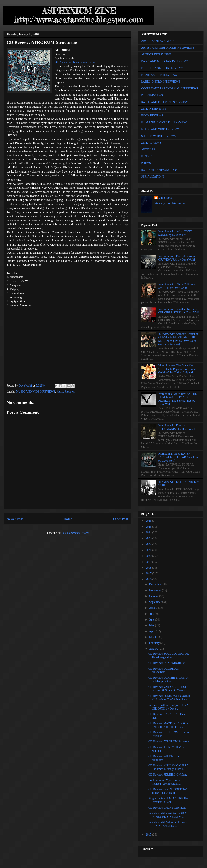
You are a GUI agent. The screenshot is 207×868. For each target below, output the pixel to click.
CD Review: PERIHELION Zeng (168, 775)
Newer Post (15, 519)
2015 (149, 835)
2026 (149, 521)
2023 (149, 538)
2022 (149, 544)
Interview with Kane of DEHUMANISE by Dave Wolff (177, 427)
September (156, 602)
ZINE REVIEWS (151, 143)
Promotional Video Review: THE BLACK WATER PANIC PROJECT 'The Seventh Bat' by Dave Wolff (178, 399)
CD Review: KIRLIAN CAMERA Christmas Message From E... (168, 767)
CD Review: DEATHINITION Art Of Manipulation (168, 680)
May (152, 625)
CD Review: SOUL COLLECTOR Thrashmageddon (169, 656)
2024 (149, 532)
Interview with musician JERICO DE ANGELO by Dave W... (168, 815)
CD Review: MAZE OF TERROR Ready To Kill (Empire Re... (168, 725)
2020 (149, 556)
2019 (149, 562)
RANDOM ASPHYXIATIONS (159, 170)
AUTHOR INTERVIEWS (156, 55)
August (154, 608)
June (152, 620)
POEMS (146, 163)
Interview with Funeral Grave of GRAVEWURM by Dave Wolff (177, 258)
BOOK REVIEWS (152, 116)
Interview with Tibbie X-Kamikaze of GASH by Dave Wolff (179, 286)
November (156, 590)
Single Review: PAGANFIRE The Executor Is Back (168, 800)
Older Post (121, 519)
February (155, 643)
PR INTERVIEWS (152, 95)
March (153, 637)
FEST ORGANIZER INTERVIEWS (162, 68)
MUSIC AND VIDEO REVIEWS (36, 392)
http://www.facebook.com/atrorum (75, 62)
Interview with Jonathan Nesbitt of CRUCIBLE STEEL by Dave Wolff (179, 311)
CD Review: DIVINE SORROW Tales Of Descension (167, 791)
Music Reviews (66, 392)
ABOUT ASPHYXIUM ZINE (159, 41)
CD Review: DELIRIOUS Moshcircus (164, 670)
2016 (149, 579)
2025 (149, 527)
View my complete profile (170, 203)
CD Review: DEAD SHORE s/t (167, 663)
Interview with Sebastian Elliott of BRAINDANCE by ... (168, 824)
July (152, 614)
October (154, 596)
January (154, 649)
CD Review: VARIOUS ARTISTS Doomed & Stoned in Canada (168, 689)
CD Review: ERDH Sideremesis (167, 808)
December (155, 584)
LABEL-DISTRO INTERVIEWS (161, 82)
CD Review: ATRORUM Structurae (169, 741)
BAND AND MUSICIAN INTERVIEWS (165, 61)
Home (68, 519)
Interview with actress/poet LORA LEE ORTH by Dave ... (168, 707)
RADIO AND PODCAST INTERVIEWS (165, 102)
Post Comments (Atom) (75, 533)
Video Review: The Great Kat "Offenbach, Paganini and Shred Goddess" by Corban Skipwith (177, 369)
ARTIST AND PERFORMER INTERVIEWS (168, 48)
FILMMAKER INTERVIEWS (159, 75)
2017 (149, 573)
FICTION (147, 156)
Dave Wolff (165, 198)
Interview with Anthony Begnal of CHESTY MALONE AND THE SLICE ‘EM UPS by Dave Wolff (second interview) (178, 339)
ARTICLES (148, 149)
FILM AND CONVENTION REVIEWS (165, 122)
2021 (149, 550)
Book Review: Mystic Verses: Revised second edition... (166, 782)
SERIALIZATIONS (153, 177)
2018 (149, 568)
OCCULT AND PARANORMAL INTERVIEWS (170, 88)
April (152, 631)
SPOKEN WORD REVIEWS (158, 136)
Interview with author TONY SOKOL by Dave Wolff (175, 233)
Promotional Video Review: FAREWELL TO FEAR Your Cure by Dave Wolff (179, 457)
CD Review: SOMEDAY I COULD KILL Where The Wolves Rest (169, 698)
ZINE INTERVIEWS (154, 109)
